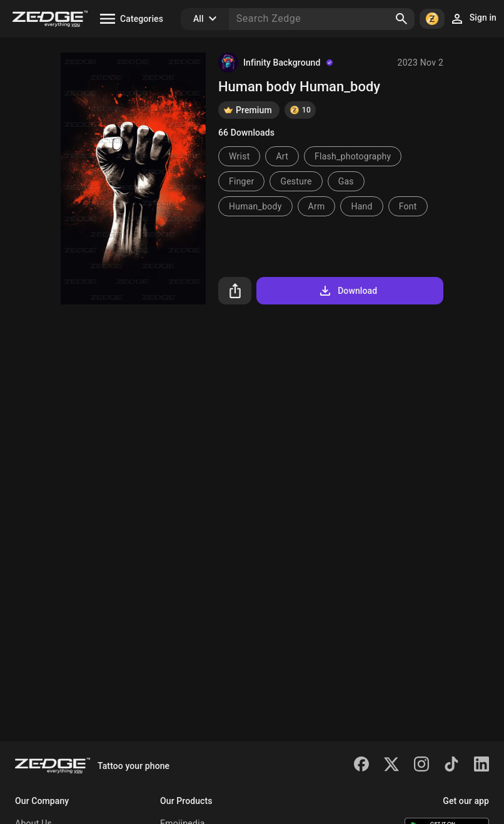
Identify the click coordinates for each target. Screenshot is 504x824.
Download (347, 291)
